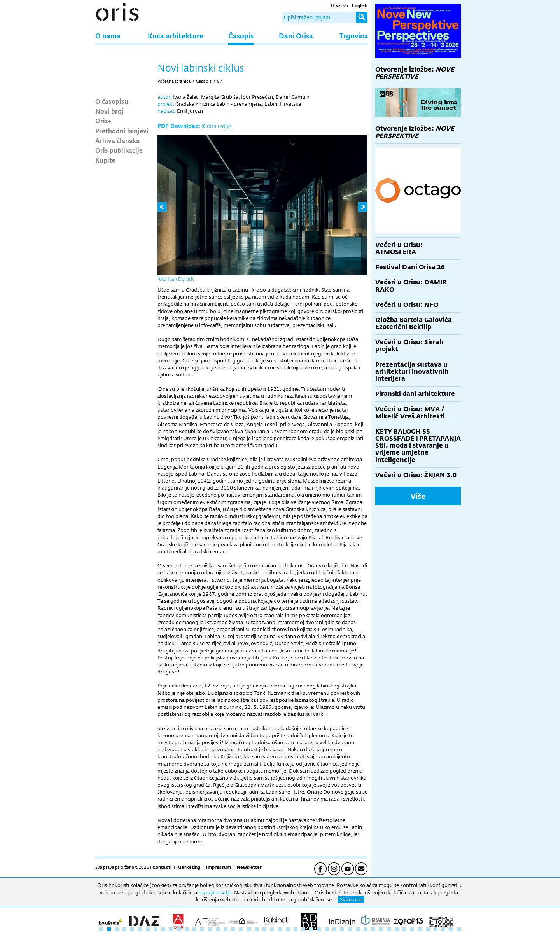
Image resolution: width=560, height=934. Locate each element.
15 (210, 929)
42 (420, 929)
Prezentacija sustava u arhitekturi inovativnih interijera (412, 372)
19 (241, 929)
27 (303, 929)
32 (342, 929)
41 (412, 929)
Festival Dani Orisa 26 (410, 267)
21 (257, 929)
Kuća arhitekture (176, 36)
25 (288, 929)
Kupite (105, 160)
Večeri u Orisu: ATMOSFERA (399, 248)
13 (194, 929)
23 (272, 929)
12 (187, 929)
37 (381, 929)
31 (334, 929)
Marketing (189, 867)
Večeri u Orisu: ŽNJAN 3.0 (416, 475)
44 (436, 929)
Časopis (241, 36)
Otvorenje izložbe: (415, 73)
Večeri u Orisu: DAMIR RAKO (411, 286)
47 (459, 929)
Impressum (219, 867)
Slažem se (351, 899)
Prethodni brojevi (122, 131)
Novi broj (109, 111)
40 (404, 929)
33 (350, 929)
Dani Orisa (296, 36)
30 (327, 929)
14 (202, 929)
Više (418, 496)
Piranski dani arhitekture (415, 394)
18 (233, 929)
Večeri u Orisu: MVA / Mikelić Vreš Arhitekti (410, 412)
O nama (108, 36)
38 (389, 929)
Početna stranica (174, 81)
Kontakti (162, 867)
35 (366, 929)
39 (397, 929)
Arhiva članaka (117, 140)
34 (358, 929)
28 (311, 929)
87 (220, 81)
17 (226, 929)
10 (171, 929)
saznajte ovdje (215, 892)
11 (179, 929)
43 (428, 929)
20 (249, 929)
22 (264, 929)
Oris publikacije (119, 150)
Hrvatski (339, 5)
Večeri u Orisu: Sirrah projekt (409, 345)
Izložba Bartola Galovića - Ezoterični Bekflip (416, 323)
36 (373, 929)
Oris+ (103, 121)
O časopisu (112, 101)
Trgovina (354, 36)
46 (451, 929)
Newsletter (249, 867)
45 (443, 929)
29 (319, 929)
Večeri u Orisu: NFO (407, 305)
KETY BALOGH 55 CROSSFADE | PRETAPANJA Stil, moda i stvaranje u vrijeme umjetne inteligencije (418, 446)
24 (280, 929)
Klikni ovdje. (217, 126)
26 (296, 929)
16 (218, 929)
